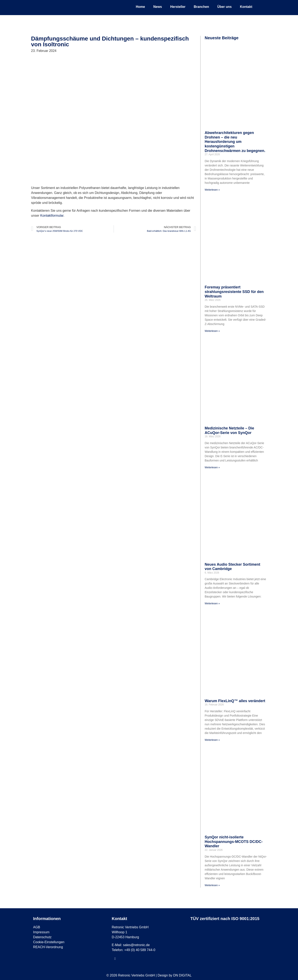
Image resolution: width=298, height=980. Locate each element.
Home (140, 7)
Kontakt (246, 7)
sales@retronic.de (136, 945)
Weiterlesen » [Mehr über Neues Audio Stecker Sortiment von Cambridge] (212, 604)
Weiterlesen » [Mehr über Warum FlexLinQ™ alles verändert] (212, 740)
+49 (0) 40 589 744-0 (140, 950)
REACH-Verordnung (48, 947)
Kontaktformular (52, 216)
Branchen (201, 7)
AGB (37, 927)
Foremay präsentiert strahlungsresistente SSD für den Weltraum (234, 292)
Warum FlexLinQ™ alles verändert (235, 701)
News (158, 7)
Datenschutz (42, 937)
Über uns (224, 7)
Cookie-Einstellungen (49, 942)
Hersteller (178, 7)
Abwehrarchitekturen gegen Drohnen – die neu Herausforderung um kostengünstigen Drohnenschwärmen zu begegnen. (235, 142)
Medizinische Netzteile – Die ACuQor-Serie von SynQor (229, 430)
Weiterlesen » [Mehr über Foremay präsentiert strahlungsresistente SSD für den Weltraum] (212, 331)
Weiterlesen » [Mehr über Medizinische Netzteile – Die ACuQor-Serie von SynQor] (212, 467)
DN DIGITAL (182, 975)
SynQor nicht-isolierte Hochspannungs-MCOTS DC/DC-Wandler (234, 842)
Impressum (41, 932)
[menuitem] (261, 7)
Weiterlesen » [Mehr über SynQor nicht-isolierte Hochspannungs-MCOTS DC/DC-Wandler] (212, 885)
